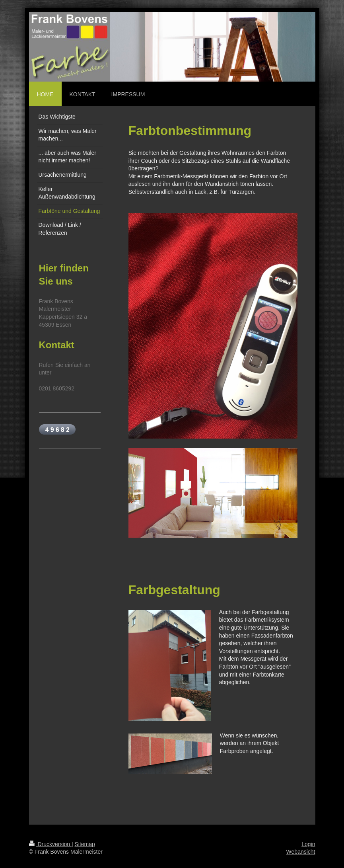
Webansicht (301, 852)
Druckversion (50, 844)
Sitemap (85, 844)
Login (308, 844)
